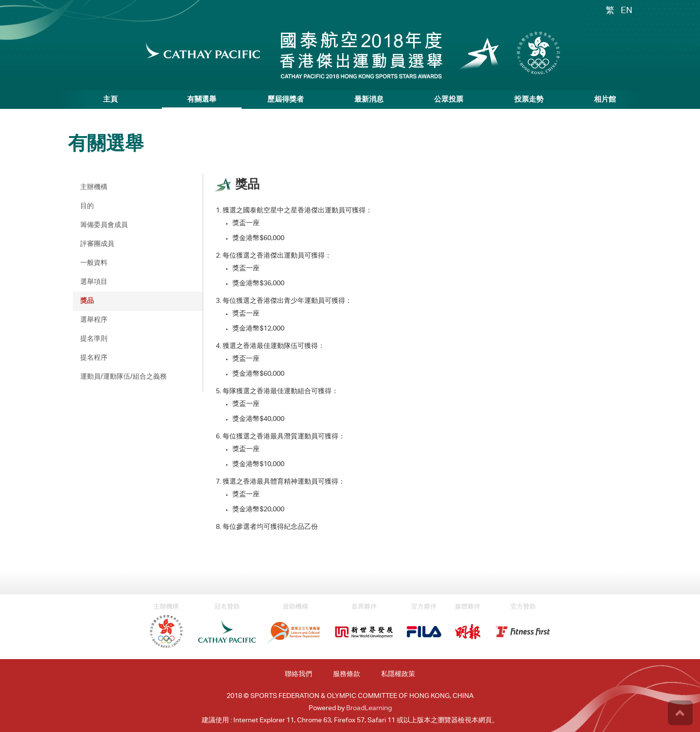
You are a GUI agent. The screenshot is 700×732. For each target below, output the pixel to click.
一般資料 (94, 263)
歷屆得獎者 (286, 100)
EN (627, 11)
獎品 (87, 301)
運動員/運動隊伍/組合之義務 (123, 377)
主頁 (110, 100)
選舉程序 (94, 320)
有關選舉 (202, 100)
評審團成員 (97, 244)
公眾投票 (449, 100)
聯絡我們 (298, 675)
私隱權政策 (398, 675)
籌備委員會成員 (104, 226)
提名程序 (94, 358)
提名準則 (94, 339)
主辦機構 (94, 188)
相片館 (605, 100)
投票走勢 (529, 100)
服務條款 (347, 675)
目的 (87, 207)
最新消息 (369, 100)
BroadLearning (369, 709)
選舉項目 (94, 282)
